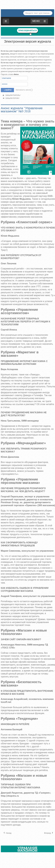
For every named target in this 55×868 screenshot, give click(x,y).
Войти (7, 90)
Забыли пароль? (12, 95)
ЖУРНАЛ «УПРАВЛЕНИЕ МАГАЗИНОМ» (28, 4)
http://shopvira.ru (10, 796)
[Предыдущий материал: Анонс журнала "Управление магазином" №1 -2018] (7, 833)
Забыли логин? (11, 98)
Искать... (23, 11)
